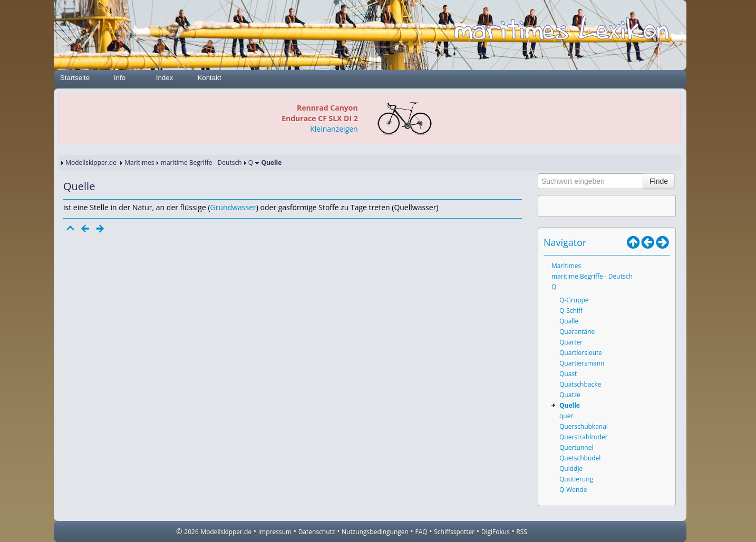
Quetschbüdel (580, 458)
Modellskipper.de (91, 162)
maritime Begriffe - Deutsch (201, 162)
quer (566, 416)
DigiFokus (496, 532)
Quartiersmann (582, 363)
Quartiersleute (581, 353)
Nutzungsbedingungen (375, 532)
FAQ (421, 532)
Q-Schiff (571, 311)
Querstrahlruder (584, 437)
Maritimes (139, 162)
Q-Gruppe (574, 300)
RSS (522, 532)
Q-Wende (573, 490)
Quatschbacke (580, 384)
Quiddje (571, 469)
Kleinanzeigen (334, 129)
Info (120, 78)
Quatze (570, 395)
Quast (568, 374)
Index (165, 78)
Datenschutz (317, 532)
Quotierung (576, 479)
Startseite (75, 78)
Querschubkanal (584, 426)
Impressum (275, 532)
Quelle (570, 405)
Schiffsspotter (454, 532)
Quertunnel (576, 447)
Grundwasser (233, 207)
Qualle (569, 321)
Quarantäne (577, 332)
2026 (191, 532)
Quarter (571, 342)
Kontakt (209, 78)
